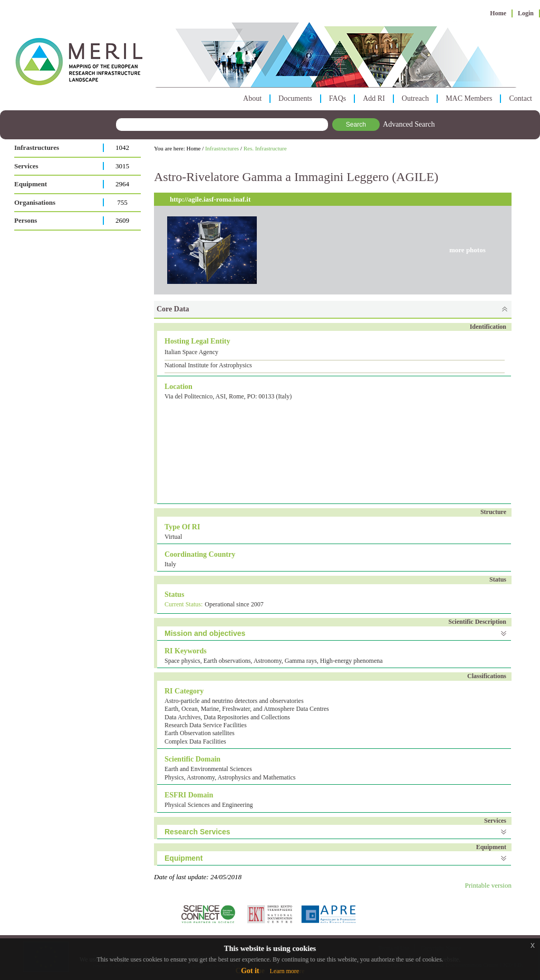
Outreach (415, 98)
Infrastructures (37, 148)
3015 (122, 166)
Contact (520, 98)
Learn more (284, 971)
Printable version (488, 885)
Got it (250, 971)
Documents (295, 98)
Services (26, 166)
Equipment (31, 184)
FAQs (337, 98)
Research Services (197, 832)
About (252, 98)
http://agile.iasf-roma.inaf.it (210, 199)
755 (122, 202)
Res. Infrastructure (265, 148)
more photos (467, 250)
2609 (122, 220)
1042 (122, 148)
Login (526, 13)
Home (498, 13)
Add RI (374, 98)
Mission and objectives (205, 633)
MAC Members (469, 98)
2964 (122, 184)
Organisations (35, 202)
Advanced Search (409, 124)
